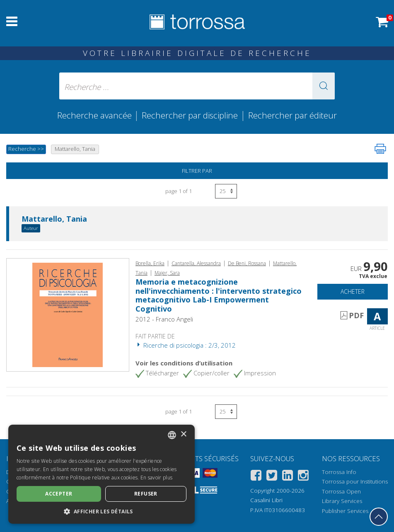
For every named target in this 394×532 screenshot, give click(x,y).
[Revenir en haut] (379, 517)
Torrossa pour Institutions (355, 481)
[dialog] (102, 474)
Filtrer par (197, 171)
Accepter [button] (59, 494)
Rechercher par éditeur (292, 115)
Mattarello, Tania (54, 219)
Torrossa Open (341, 491)
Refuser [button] (146, 494)
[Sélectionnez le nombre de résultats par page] (226, 191)
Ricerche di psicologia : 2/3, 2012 (186, 345)
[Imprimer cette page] (380, 149)
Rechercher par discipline (190, 115)
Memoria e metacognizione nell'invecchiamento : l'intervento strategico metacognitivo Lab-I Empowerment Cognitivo (219, 295)
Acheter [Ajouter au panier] (353, 291)
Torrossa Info (339, 472)
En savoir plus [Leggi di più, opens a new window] (156, 478)
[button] (324, 86)
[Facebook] (256, 477)
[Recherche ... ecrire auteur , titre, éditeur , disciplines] (197, 86)
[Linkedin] (288, 477)
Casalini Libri (266, 500)
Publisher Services (345, 511)
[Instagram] (303, 477)
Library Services (342, 501)
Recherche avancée (95, 115)
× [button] (183, 434)
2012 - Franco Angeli (164, 319)
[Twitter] (272, 477)
